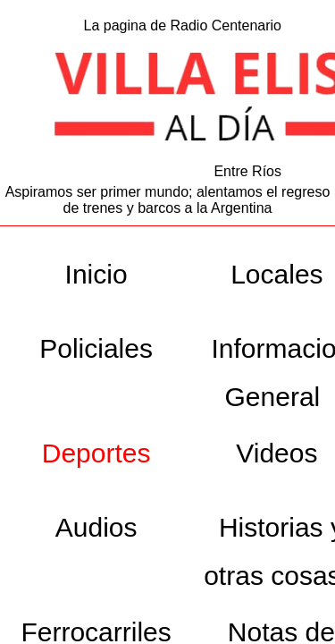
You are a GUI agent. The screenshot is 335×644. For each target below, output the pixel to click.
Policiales (96, 348)
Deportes (96, 453)
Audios (96, 527)
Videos (276, 453)
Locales (276, 274)
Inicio (96, 274)
